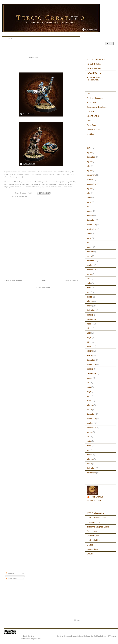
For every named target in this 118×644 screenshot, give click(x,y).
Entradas (10, 574)
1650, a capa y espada (12, 636)
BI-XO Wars (92, 103)
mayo (89, 148)
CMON (90, 554)
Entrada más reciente (13, 280)
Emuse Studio (33, 57)
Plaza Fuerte (92, 125)
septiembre (91, 184)
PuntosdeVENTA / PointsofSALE (94, 79)
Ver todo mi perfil (94, 501)
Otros (89, 121)
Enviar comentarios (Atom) (46, 287)
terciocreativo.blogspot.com (31, 639)
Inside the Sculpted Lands (98, 527)
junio (89, 198)
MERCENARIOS (94, 68)
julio (88, 166)
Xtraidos (90, 134)
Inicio (43, 280)
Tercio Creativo (93, 130)
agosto (90, 152)
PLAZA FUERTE (94, 73)
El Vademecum (93, 522)
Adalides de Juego (95, 98)
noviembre (91, 175)
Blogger (77, 620)
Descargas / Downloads (97, 107)
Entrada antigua (71, 280)
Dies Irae (91, 112)
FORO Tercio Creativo (96, 518)
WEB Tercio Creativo (96, 513)
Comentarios (11, 578)
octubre (90, 180)
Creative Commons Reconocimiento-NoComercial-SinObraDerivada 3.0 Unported (87, 636)
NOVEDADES (22, 197)
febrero (90, 216)
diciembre (91, 157)
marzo (89, 211)
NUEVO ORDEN (94, 64)
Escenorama (92, 531)
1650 (14, 197)
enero (89, 256)
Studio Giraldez (93, 540)
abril (88, 207)
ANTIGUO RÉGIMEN (96, 59)
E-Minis (90, 545)
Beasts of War (93, 549)
